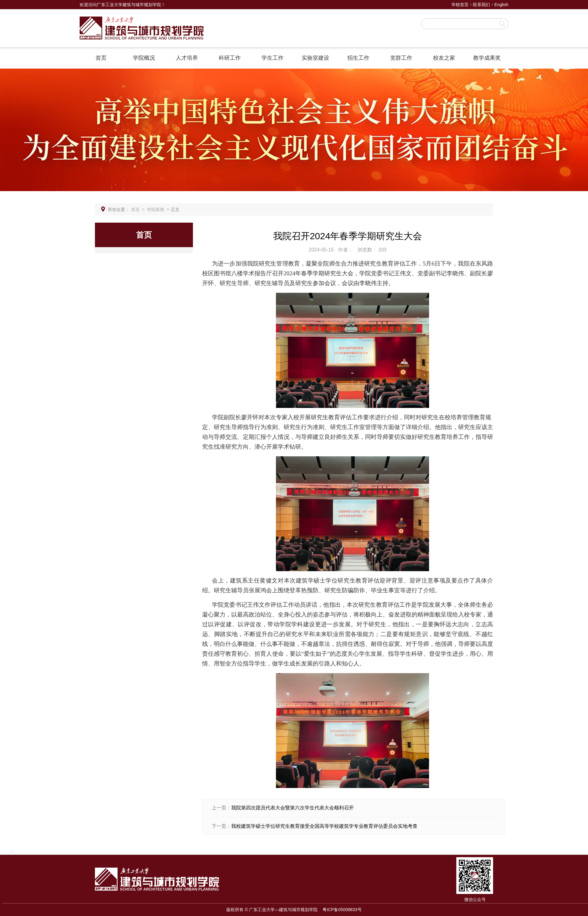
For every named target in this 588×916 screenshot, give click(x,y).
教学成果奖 (487, 58)
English (501, 5)
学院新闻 (156, 209)
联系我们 (481, 5)
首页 (101, 58)
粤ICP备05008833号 (342, 910)
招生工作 (358, 58)
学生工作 (273, 58)
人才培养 (187, 58)
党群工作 (401, 58)
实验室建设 (315, 58)
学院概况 (144, 58)
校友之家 (444, 58)
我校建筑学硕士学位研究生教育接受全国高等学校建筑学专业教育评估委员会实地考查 (324, 826)
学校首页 (460, 5)
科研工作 (230, 58)
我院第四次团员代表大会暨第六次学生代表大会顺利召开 (292, 808)
